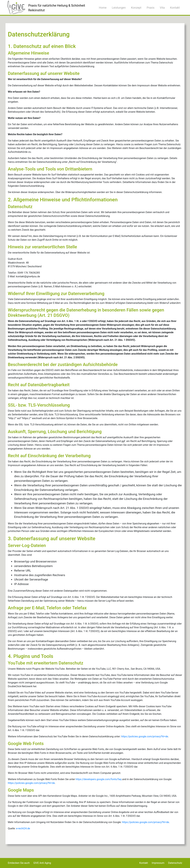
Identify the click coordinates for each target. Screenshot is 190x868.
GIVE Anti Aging (42, 863)
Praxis (151, 8)
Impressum (158, 863)
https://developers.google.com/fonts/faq (99, 779)
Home (103, 8)
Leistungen (119, 8)
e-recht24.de (23, 828)
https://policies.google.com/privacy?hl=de (145, 736)
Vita (162, 8)
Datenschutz (175, 863)
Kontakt (175, 8)
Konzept (136, 8)
